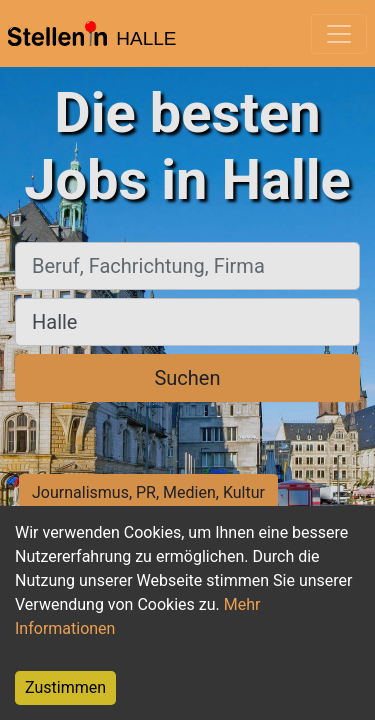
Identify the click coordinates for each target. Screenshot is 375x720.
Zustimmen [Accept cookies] (65, 687)
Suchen (187, 378)
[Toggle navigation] (339, 34)
